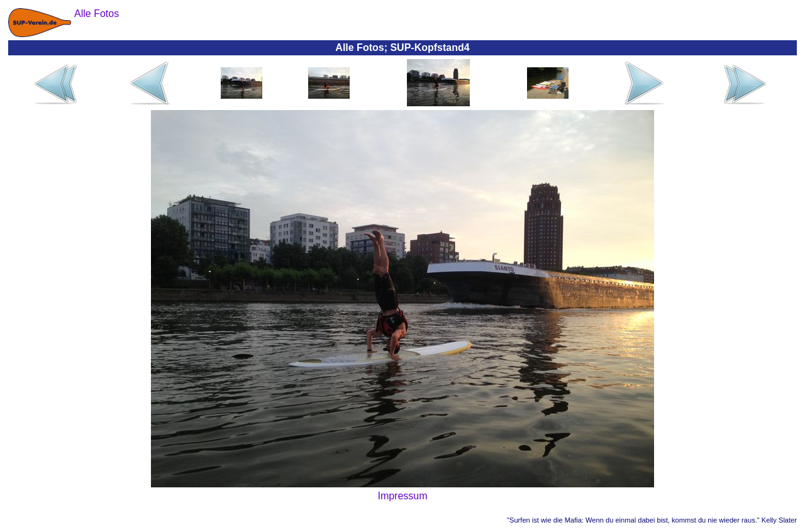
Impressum (402, 496)
